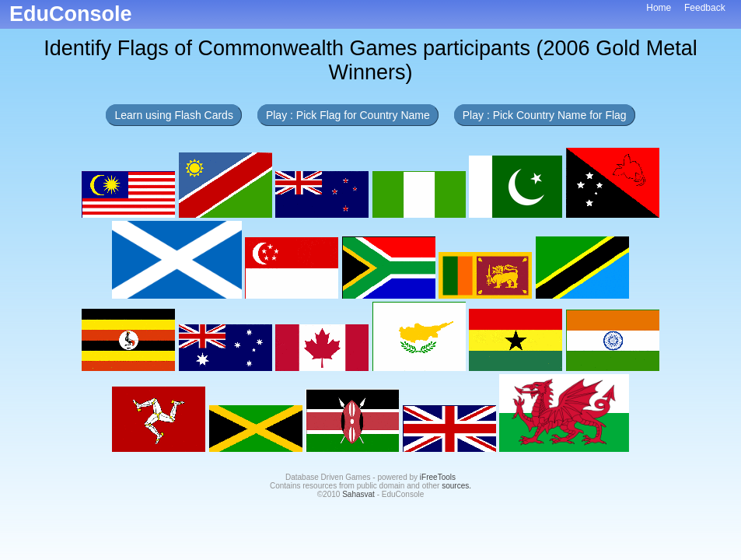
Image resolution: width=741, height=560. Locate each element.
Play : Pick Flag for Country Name (348, 115)
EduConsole (71, 14)
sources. (456, 486)
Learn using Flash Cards (174, 115)
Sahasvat (358, 494)
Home (659, 8)
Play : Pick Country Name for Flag (545, 115)
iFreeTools (438, 477)
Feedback (705, 8)
